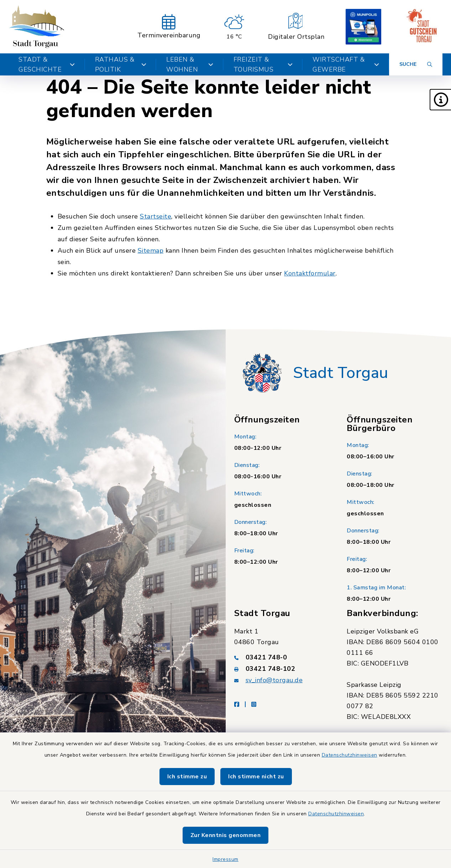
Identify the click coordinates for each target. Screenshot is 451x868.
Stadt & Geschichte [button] (47, 64)
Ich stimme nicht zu (256, 777)
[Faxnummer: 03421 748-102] (282, 669)
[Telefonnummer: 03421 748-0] (282, 657)
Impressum (225, 859)
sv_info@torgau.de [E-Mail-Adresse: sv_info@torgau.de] (274, 680)
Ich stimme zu (187, 777)
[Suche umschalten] (416, 64)
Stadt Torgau (341, 373)
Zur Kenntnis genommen (226, 835)
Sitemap (151, 251)
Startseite (156, 216)
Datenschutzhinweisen (350, 755)
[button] (440, 100)
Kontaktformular (310, 273)
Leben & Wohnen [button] (190, 64)
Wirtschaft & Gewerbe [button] (346, 64)
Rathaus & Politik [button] (121, 64)
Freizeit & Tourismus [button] (263, 64)
